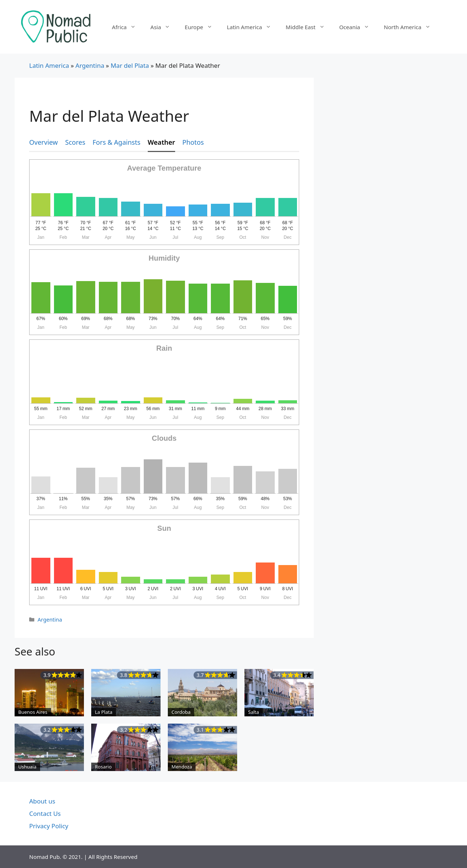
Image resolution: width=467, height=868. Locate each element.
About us (42, 801)
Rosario (103, 767)
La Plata (104, 712)
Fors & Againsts (117, 142)
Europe (202, 27)
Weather (161, 142)
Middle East (309, 27)
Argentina (90, 65)
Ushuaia (27, 767)
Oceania (358, 27)
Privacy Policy (49, 826)
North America (411, 27)
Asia (164, 27)
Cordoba (181, 712)
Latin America (253, 27)
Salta (254, 712)
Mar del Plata (130, 65)
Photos (193, 142)
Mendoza (182, 767)
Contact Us (45, 813)
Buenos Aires (33, 712)
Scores (75, 142)
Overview (44, 142)
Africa (128, 27)
